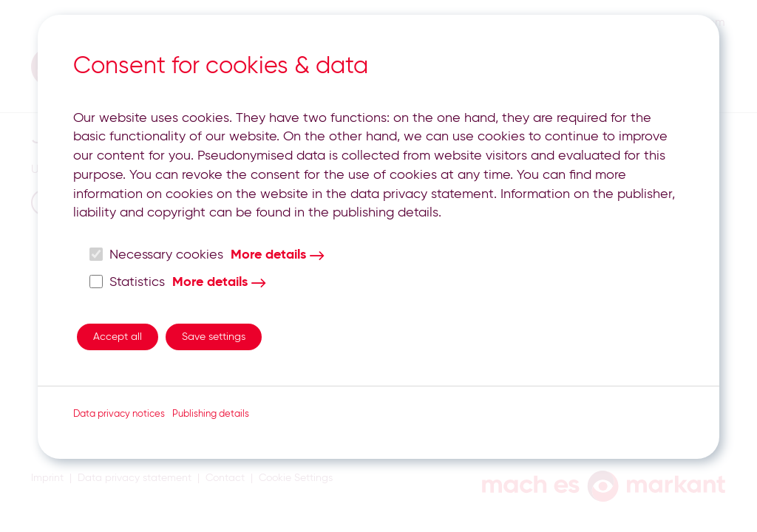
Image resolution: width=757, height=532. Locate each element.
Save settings (214, 337)
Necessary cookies (157, 255)
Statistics (128, 282)
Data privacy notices (119, 414)
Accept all (118, 337)
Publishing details (211, 414)
